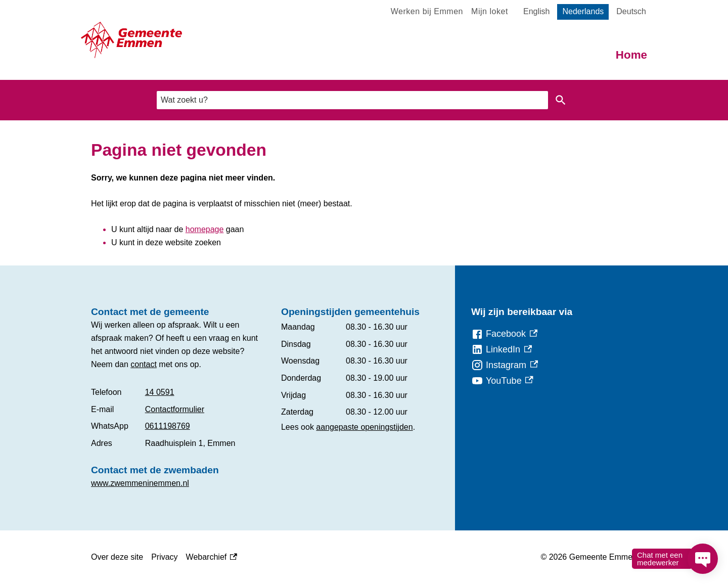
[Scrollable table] (178, 418)
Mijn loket (490, 11)
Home (631, 55)
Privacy (164, 557)
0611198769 (168, 426)
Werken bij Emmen (427, 11)
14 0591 (160, 392)
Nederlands (583, 11)
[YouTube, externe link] (502, 381)
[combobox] (352, 100)
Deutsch (631, 11)
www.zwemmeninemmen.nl (140, 483)
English (536, 11)
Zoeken (561, 100)
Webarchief (212, 557)
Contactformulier (175, 409)
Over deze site (117, 557)
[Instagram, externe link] (505, 365)
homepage (205, 229)
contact (144, 364)
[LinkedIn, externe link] (502, 350)
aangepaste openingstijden (364, 427)
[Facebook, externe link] (504, 334)
